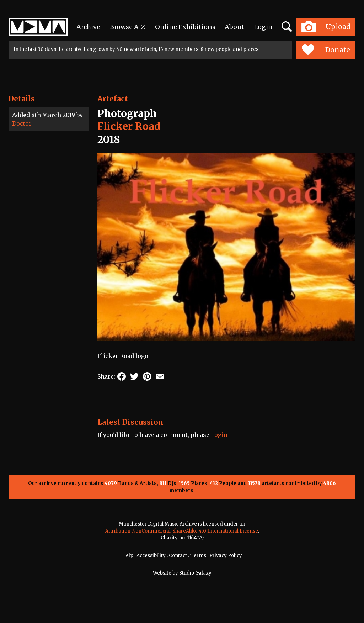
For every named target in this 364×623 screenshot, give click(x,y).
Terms (198, 556)
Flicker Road (129, 126)
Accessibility (151, 556)
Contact (178, 556)
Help (128, 556)
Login (263, 27)
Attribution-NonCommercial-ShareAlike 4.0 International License (182, 531)
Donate (326, 50)
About (234, 27)
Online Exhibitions (185, 27)
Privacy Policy (226, 556)
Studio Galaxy (195, 573)
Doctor (22, 123)
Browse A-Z (128, 27)
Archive (88, 27)
